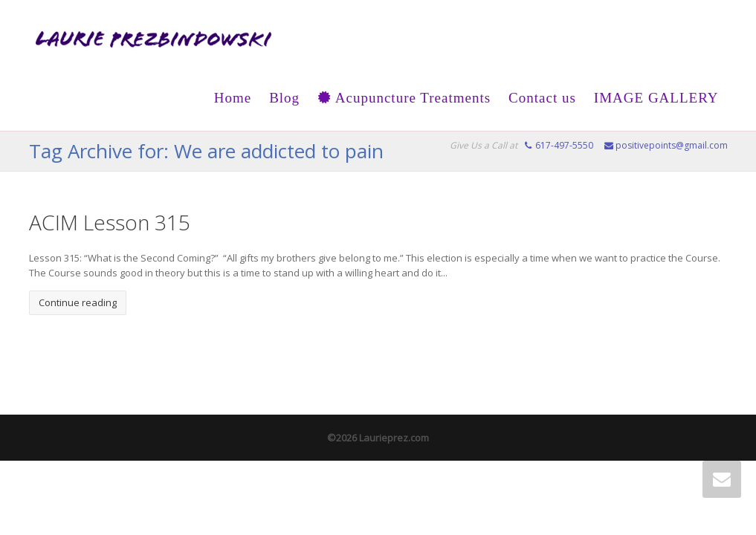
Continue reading (78, 302)
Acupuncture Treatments (404, 98)
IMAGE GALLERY (656, 98)
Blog (284, 98)
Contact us (542, 98)
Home (233, 98)
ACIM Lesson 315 (110, 222)
